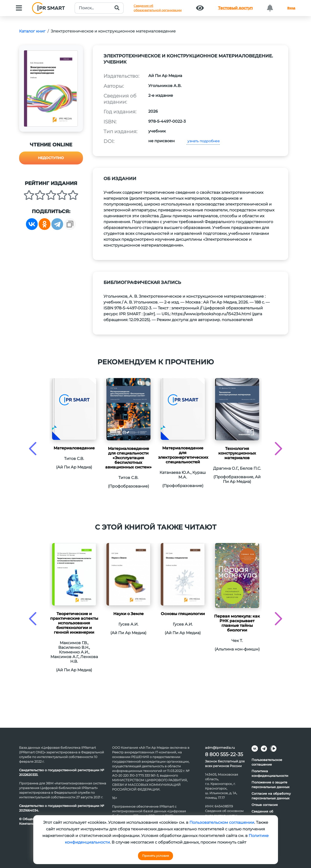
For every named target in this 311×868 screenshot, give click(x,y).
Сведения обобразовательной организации (158, 8)
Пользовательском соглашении (222, 822)
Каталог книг (32, 31)
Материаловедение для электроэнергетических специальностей (183, 455)
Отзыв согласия (265, 805)
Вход (291, 8)
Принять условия (155, 856)
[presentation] (33, 449)
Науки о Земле (128, 614)
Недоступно (51, 158)
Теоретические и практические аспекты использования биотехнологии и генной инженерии (74, 623)
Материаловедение (74, 448)
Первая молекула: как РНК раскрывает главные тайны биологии (237, 623)
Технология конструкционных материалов (237, 453)
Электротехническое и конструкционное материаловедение (113, 31)
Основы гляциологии (183, 614)
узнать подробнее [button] (203, 141)
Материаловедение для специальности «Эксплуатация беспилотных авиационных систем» (128, 458)
